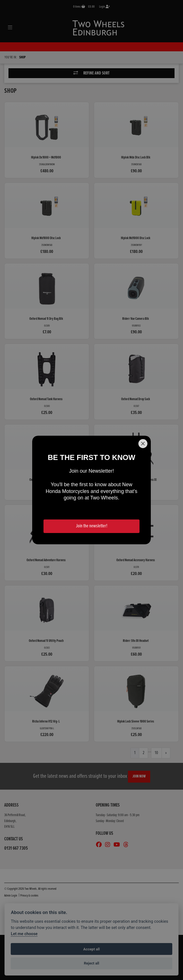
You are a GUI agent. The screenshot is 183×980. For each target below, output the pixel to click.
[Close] (143, 444)
